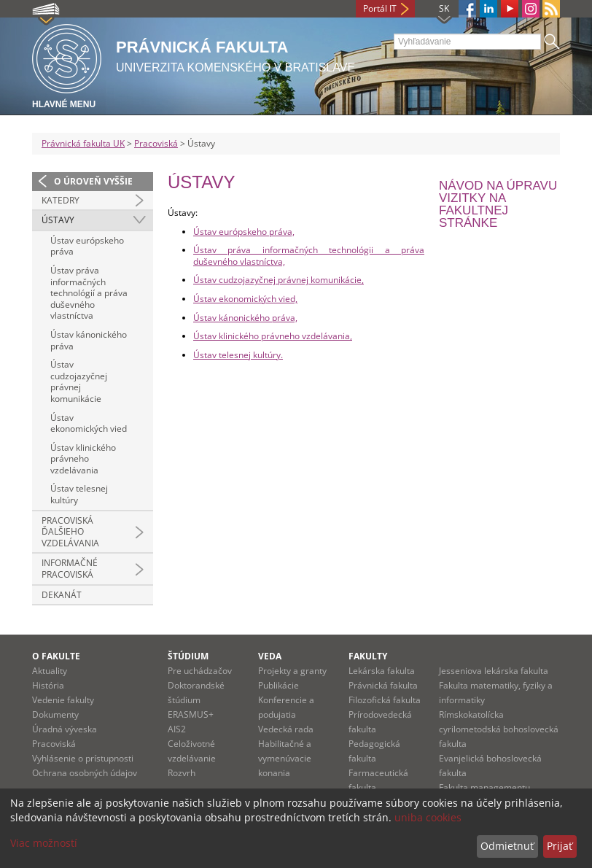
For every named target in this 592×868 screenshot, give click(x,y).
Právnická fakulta (383, 685)
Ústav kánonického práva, (245, 318)
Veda (270, 656)
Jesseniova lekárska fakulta (494, 671)
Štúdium (188, 656)
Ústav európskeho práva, (244, 232)
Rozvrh (182, 773)
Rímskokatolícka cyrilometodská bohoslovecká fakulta (499, 729)
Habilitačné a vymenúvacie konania (285, 758)
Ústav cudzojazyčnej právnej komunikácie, (279, 280)
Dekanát (62, 595)
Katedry (61, 200)
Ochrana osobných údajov (85, 773)
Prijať (560, 846)
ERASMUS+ (191, 714)
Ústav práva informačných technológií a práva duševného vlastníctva (89, 293)
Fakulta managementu (484, 787)
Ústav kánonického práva (89, 340)
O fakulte (56, 656)
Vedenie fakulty (63, 700)
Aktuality (50, 671)
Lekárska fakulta (382, 671)
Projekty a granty (292, 671)
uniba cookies (428, 817)
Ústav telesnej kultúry (79, 494)
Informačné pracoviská (70, 569)
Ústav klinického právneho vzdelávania (83, 459)
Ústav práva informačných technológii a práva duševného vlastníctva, (309, 256)
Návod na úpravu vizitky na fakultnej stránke (498, 204)
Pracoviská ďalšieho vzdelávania (70, 532)
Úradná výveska (65, 729)
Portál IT (380, 8)
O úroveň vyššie (93, 181)
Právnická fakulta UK (83, 143)
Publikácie (279, 685)
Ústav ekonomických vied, (245, 299)
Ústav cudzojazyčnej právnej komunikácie (79, 381)
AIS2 (177, 729)
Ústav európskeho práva (87, 246)
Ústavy (58, 220)
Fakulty (368, 656)
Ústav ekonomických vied (89, 423)
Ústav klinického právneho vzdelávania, (273, 336)
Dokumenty (55, 714)
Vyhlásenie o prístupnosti (83, 758)
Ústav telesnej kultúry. (238, 355)
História (48, 685)
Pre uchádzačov (200, 671)
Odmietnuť (507, 846)
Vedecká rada (286, 729)
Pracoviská (156, 143)
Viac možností (44, 843)
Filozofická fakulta (385, 700)
